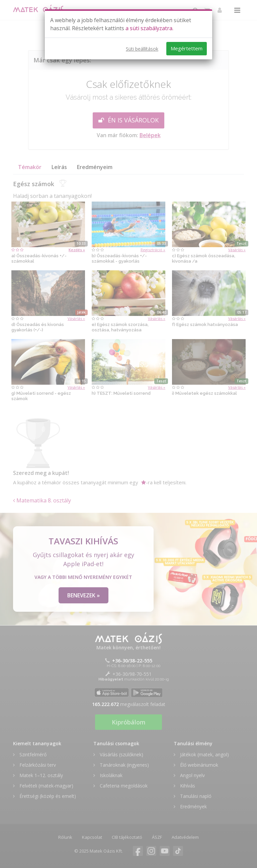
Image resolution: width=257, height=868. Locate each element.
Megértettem (187, 48)
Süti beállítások (142, 49)
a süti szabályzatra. (149, 28)
